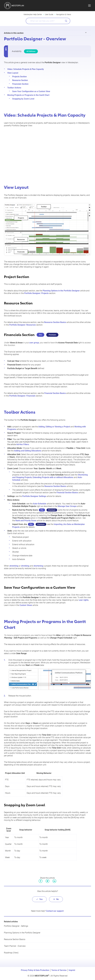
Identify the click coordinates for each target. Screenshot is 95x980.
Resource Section (20, 80)
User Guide (49, 14)
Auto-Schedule (40, 504)
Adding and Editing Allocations (28, 451)
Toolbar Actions (14, 88)
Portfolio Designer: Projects (36, 293)
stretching (14, 566)
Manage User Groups (67, 506)
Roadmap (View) (11, 953)
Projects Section (19, 77)
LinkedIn (54, 881)
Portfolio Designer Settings (34, 496)
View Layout (13, 73)
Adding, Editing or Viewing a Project (54, 427)
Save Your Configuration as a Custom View (31, 91)
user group (34, 343)
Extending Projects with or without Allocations (53, 477)
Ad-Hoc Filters (23, 444)
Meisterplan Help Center (33, 14)
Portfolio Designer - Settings (16, 926)
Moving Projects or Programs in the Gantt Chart (28, 95)
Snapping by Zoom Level (23, 99)
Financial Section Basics (55, 393)
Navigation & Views (64, 14)
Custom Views (26, 605)
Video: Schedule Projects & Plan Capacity (26, 69)
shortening (38, 566)
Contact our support (55, 911)
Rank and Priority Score (26, 521)
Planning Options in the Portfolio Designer (61, 291)
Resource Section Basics (55, 322)
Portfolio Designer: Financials (22, 396)
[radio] (39, 899)
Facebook (41, 881)
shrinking (25, 566)
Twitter (47, 881)
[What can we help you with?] (48, 21)
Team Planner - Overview (15, 946)
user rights (84, 600)
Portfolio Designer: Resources (23, 325)
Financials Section (20, 84)
